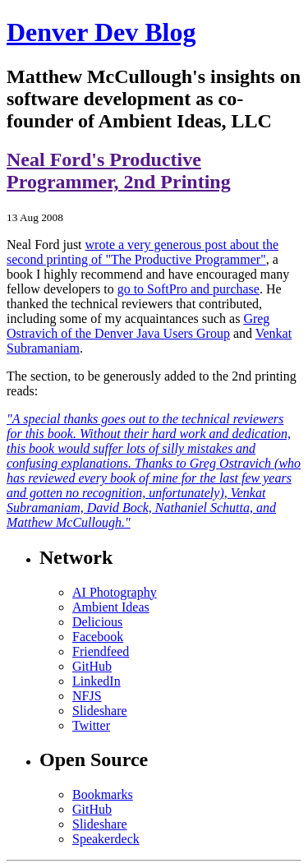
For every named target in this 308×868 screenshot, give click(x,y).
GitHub (92, 666)
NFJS (87, 696)
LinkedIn (97, 681)
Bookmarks (103, 794)
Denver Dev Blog (101, 32)
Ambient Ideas (111, 607)
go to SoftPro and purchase (188, 289)
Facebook (98, 637)
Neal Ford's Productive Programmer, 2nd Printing (119, 171)
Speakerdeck (106, 839)
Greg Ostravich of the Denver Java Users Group (138, 326)
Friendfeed (101, 651)
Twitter (91, 725)
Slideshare (100, 711)
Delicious (97, 622)
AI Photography (115, 592)
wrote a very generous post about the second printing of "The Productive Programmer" (143, 252)
